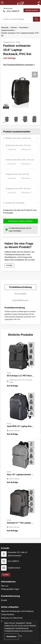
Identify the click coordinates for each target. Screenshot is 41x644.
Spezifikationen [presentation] (20, 300)
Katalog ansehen (32, 10)
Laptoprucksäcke (8, 30)
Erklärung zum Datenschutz (12, 618)
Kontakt (9, 265)
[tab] (20, 287)
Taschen (14, 28)
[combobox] (17, 19)
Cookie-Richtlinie (8, 615)
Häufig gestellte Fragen (10, 589)
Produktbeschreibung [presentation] (20, 287)
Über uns (5, 586)
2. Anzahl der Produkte (14, 203)
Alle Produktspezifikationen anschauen (19, 65)
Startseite (5, 28)
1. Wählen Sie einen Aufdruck (17, 138)
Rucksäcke (24, 28)
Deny (20, 636)
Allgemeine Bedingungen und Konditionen (17, 611)
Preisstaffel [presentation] (20, 294)
